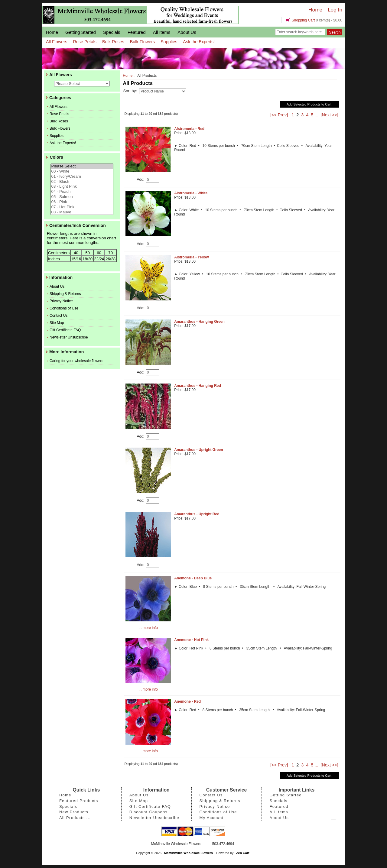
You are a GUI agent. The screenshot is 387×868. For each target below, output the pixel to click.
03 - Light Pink (82, 187)
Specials (112, 32)
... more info (148, 628)
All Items (162, 32)
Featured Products (79, 801)
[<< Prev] (279, 115)
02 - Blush (82, 182)
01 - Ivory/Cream (82, 177)
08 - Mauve (82, 212)
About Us (187, 32)
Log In (335, 10)
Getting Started (81, 32)
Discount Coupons (149, 812)
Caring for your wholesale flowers (76, 361)
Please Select (82, 166)
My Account (212, 818)
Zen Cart (243, 853)
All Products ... (75, 818)
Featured (137, 32)
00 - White (82, 172)
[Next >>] (329, 115)
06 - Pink (82, 202)
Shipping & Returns (65, 294)
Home (315, 10)
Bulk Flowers (142, 42)
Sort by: (130, 91)
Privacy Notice (61, 301)
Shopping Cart (303, 20)
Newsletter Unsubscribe (69, 337)
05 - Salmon (82, 197)
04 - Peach (82, 192)
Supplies (169, 42)
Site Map (57, 323)
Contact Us (59, 316)
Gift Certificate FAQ (65, 330)
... (316, 115)
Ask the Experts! (199, 42)
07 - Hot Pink (82, 207)
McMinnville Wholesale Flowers (189, 853)
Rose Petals (85, 42)
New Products (74, 812)
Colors (56, 157)
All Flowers (57, 42)
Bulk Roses (113, 42)
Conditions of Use (64, 308)
